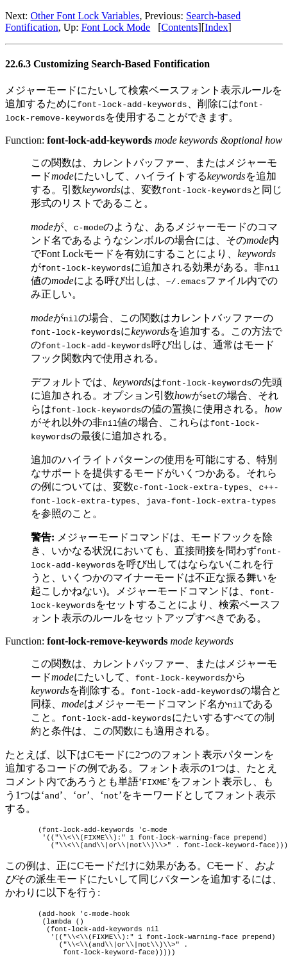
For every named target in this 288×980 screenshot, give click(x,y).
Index (216, 27)
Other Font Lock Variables (85, 16)
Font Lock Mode (116, 27)
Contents (180, 27)
